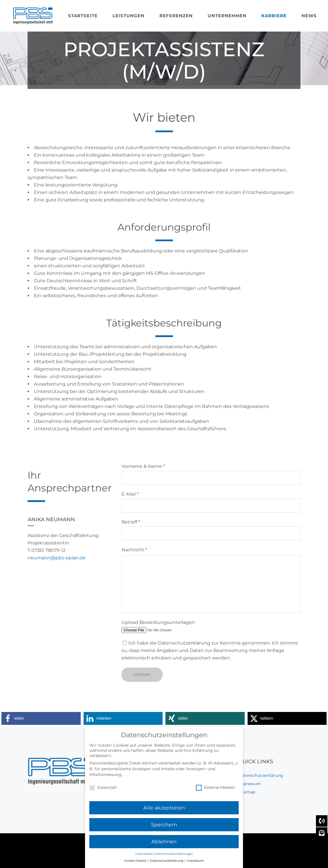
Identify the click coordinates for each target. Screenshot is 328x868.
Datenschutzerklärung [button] (167, 863)
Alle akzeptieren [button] (164, 810)
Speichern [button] (164, 827)
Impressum (250, 784)
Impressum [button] (195, 863)
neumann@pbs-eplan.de (57, 558)
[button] (41, 718)
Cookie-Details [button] (136, 863)
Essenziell (103, 790)
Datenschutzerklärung (261, 775)
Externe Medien (215, 790)
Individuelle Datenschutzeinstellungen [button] (164, 856)
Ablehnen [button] (164, 844)
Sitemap (247, 792)
